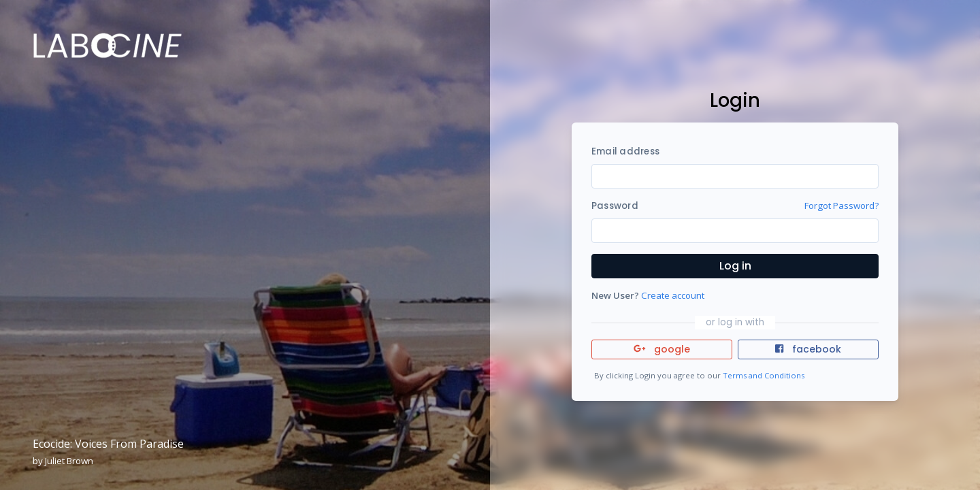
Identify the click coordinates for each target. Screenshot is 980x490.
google (662, 349)
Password (615, 206)
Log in (735, 266)
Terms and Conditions (764, 375)
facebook (808, 349)
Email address (625, 151)
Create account (673, 295)
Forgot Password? (842, 206)
